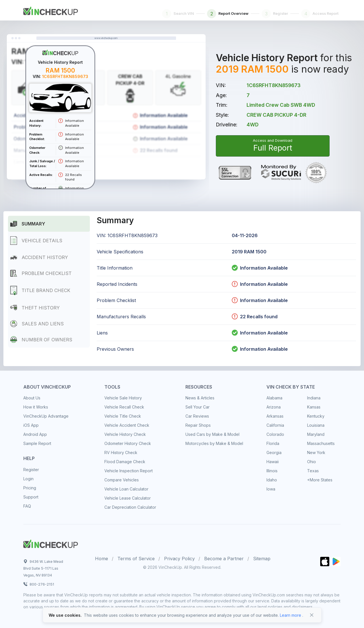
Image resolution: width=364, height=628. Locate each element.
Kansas (314, 407)
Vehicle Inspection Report (129, 471)
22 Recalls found (255, 317)
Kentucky (316, 416)
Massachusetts (321, 443)
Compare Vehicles (122, 480)
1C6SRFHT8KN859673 (274, 85)
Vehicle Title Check (123, 416)
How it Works (36, 407)
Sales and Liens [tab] (37, 324)
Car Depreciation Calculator (130, 507)
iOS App (31, 425)
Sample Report (37, 443)
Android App (35, 434)
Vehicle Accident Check (127, 425)
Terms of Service (136, 559)
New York (316, 452)
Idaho (272, 480)
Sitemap (262, 559)
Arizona (274, 407)
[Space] (51, 543)
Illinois (272, 471)
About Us (32, 398)
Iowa (271, 489)
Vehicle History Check (125, 434)
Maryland (316, 434)
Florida (273, 443)
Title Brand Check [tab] (40, 291)
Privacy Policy (179, 559)
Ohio (312, 462)
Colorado (275, 434)
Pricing (30, 488)
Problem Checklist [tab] (41, 273)
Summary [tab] (28, 224)
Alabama (274, 398)
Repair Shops (198, 425)
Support (31, 497)
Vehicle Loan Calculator (126, 489)
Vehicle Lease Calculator (128, 498)
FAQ (27, 506)
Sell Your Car (197, 407)
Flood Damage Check (125, 462)
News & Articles (200, 398)
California (275, 425)
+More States (320, 480)
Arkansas (275, 416)
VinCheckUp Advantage (46, 416)
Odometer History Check (128, 443)
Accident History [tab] (39, 257)
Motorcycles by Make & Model (214, 443)
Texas (313, 471)
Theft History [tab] (35, 308)
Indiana (314, 398)
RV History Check (121, 452)
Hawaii (273, 462)
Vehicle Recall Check (124, 407)
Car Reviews (197, 416)
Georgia (274, 452)
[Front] (51, 10)
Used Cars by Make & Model (212, 434)
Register (31, 470)
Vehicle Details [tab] (36, 241)
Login (28, 479)
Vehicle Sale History (123, 398)
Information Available (264, 268)
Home (102, 559)
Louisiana (316, 425)
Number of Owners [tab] (41, 339)
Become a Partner (224, 559)
